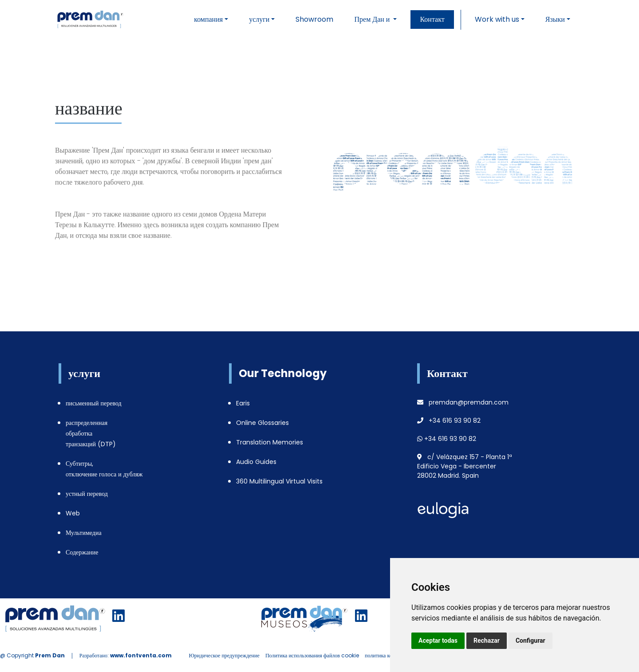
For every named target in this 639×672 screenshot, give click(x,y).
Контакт (432, 19)
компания (208, 19)
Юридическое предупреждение (224, 655)
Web (73, 513)
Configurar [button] (531, 641)
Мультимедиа (84, 533)
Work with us (497, 19)
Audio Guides (256, 462)
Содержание (82, 552)
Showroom (314, 19)
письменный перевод (94, 403)
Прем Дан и (373, 19)
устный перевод (87, 494)
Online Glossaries (262, 423)
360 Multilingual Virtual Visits (279, 481)
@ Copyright (32, 655)
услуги (259, 19)
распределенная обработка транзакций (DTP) (91, 433)
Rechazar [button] (487, 641)
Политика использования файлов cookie (312, 655)
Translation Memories (270, 442)
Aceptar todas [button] (438, 641)
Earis (243, 403)
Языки (555, 19)
